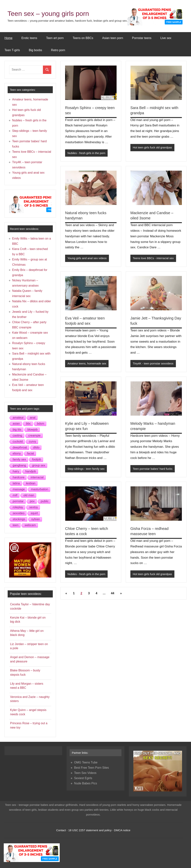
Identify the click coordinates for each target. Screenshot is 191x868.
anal (33, 418)
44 (113, 593)
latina (16, 483)
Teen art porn (55, 38)
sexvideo (19, 513)
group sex (39, 465)
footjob (37, 459)
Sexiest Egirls (83, 778)
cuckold (18, 441)
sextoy (34, 507)
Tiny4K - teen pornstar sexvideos (153, 363)
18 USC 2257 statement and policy (90, 830)
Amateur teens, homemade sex (87, 363)
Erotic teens (29, 38)
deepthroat (20, 447)
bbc (28, 424)
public (45, 501)
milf (15, 495)
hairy (16, 471)
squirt (34, 513)
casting (17, 435)
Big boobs (35, 50)
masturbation (40, 489)
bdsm (41, 424)
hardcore (19, 477)
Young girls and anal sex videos (87, 258)
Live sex (166, 38)
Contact (61, 830)
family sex (19, 459)
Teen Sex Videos (85, 773)
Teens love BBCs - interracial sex (153, 258)
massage (19, 489)
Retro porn (58, 50)
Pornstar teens (142, 38)
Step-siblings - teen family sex (86, 469)
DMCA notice (122, 830)
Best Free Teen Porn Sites (91, 768)
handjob (31, 471)
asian (16, 424)
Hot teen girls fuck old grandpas (152, 147)
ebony (17, 453)
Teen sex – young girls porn (48, 14)
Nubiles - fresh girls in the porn (86, 153)
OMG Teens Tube (86, 762)
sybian (36, 519)
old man (29, 495)
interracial (37, 477)
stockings (19, 519)
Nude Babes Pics (86, 783)
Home (8, 38)
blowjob (32, 430)
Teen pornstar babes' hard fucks (153, 469)
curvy (32, 441)
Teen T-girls (12, 50)
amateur (18, 418)
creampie (35, 435)
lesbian (31, 483)
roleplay (18, 507)
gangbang (19, 465)
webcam (30, 525)
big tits (17, 430)
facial (30, 453)
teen (16, 525)
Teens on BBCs (83, 38)
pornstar (18, 501)
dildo (36, 447)
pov (32, 501)
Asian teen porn (113, 38)
